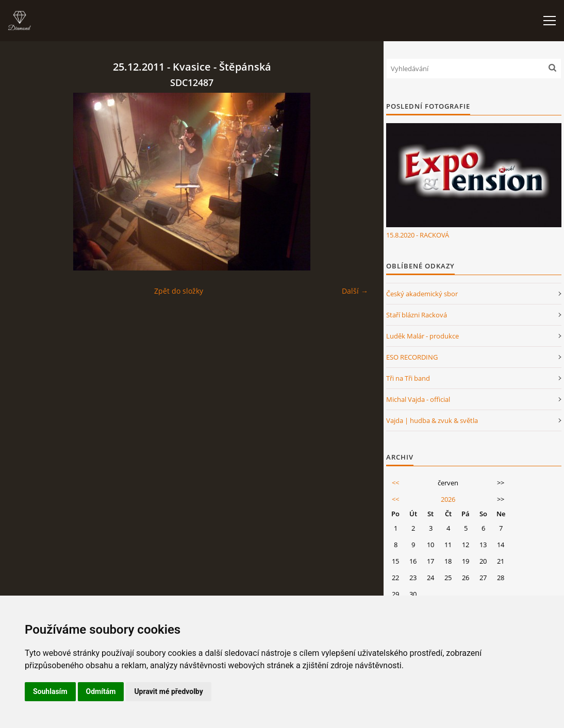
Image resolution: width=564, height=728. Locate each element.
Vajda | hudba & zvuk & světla (432, 420)
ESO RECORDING (412, 357)
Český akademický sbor (422, 294)
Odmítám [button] (101, 691)
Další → (355, 291)
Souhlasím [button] (50, 691)
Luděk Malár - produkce (422, 336)
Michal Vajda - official (418, 399)
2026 (448, 499)
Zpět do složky (179, 291)
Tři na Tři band (408, 378)
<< (395, 483)
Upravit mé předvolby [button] (168, 691)
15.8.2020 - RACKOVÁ (418, 235)
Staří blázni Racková (417, 315)
